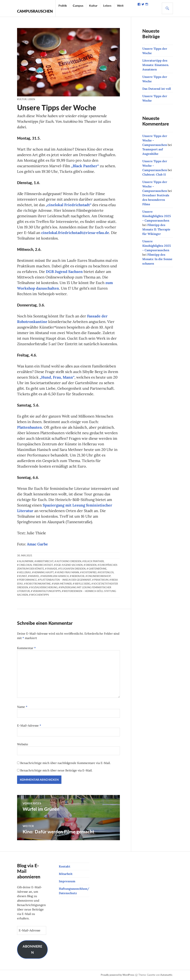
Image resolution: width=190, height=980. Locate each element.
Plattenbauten (30, 427)
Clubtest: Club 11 (154, 174)
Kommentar (26, 648)
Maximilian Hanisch (55, 576)
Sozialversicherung (44, 587)
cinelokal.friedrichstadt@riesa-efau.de (75, 233)
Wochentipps (40, 595)
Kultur (93, 5)
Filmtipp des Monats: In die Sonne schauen (157, 259)
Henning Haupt (44, 572)
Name (22, 707)
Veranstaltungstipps (47, 591)
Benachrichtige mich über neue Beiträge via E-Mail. (56, 770)
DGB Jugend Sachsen (64, 272)
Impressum (67, 881)
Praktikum (101, 580)
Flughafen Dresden (73, 569)
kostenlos (106, 572)
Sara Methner (63, 584)
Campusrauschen (35, 11)
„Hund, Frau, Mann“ (57, 377)
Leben (107, 5)
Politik (63, 5)
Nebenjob (78, 576)
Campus (78, 5)
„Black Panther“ (85, 166)
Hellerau (25, 572)
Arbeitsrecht (45, 561)
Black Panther (94, 561)
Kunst (23, 576)
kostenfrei (89, 572)
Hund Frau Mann (68, 572)
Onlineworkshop (99, 576)
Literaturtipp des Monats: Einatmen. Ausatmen (156, 65)
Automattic (166, 975)
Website (23, 744)
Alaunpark (26, 561)
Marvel (35, 576)
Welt (120, 5)
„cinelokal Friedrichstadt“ (68, 205)
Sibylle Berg (82, 584)
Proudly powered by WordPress (118, 975)
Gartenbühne (98, 569)
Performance (28, 580)
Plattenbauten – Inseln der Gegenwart (65, 580)
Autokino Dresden (69, 561)
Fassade (52, 569)
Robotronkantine (38, 584)
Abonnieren (32, 949)
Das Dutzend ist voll (157, 89)
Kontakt (65, 866)
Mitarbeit (66, 874)
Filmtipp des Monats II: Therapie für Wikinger (156, 229)
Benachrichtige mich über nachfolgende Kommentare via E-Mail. (65, 763)
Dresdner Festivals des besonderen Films (156, 200)
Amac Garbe (37, 544)
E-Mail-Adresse (29, 725)
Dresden (91, 565)
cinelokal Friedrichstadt (36, 565)
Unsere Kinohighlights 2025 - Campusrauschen (157, 216)
